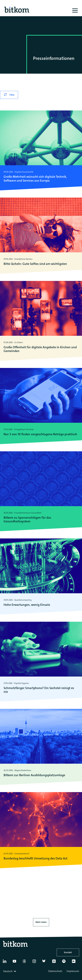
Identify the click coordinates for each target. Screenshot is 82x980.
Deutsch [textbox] (8, 971)
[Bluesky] (46, 962)
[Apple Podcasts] (56, 962)
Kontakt (68, 952)
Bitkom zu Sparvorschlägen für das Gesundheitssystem (27, 520)
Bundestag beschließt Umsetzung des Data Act (35, 858)
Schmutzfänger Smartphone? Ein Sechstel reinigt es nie (39, 690)
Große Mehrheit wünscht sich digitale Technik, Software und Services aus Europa (35, 179)
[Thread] (26, 962)
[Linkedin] (6, 962)
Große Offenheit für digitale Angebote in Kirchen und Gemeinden (40, 349)
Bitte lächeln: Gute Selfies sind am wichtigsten (35, 264)
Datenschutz (55, 971)
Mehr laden (41, 922)
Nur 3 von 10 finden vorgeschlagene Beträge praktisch (40, 434)
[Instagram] (36, 962)
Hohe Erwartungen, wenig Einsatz (27, 605)
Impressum (73, 971)
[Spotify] (66, 962)
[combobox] (10, 971)
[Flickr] (75, 962)
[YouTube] (16, 962)
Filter (12, 95)
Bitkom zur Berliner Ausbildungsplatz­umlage (34, 775)
